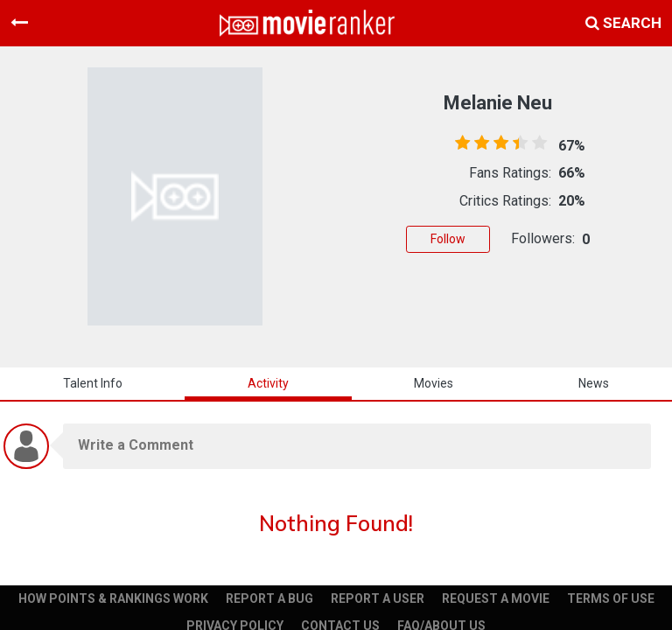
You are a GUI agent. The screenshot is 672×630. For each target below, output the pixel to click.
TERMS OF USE (611, 598)
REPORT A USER (378, 598)
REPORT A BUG (269, 598)
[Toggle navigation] (19, 23)
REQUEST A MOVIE (496, 598)
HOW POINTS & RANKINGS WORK (113, 598)
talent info (93, 383)
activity (268, 383)
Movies (434, 383)
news (594, 383)
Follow (448, 239)
